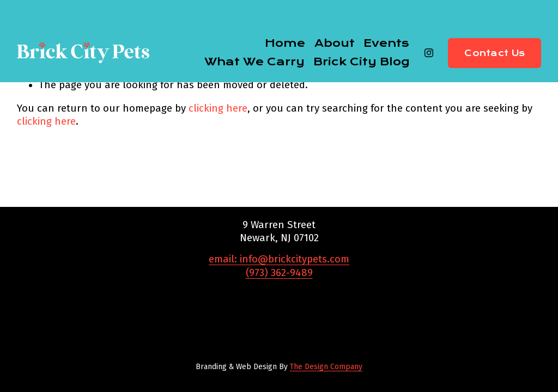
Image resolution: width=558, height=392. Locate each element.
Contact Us (495, 53)
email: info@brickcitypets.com (279, 259)
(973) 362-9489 (279, 273)
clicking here (218, 108)
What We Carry (254, 62)
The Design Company (326, 367)
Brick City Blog (361, 62)
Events (386, 43)
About (335, 43)
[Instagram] (429, 53)
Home (285, 43)
